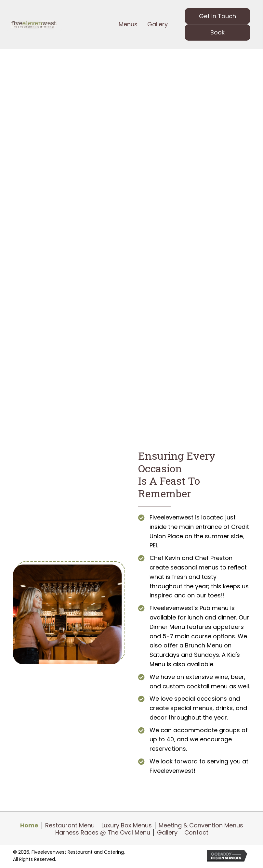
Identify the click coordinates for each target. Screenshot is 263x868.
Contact (196, 833)
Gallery (167, 833)
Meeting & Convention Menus (201, 825)
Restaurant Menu (70, 825)
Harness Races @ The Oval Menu (103, 833)
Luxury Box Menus (127, 825)
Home (29, 825)
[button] (217, 16)
